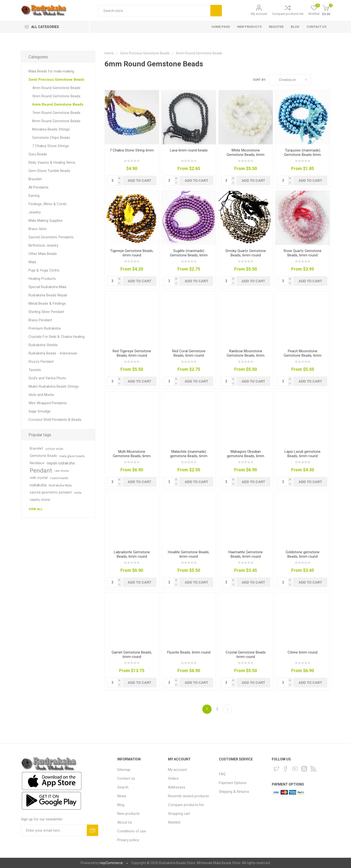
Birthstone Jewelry (43, 245)
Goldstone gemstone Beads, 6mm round (303, 554)
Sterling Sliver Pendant (46, 312)
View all (35, 509)
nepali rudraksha (61, 463)
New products (128, 814)
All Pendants (39, 187)
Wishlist (174, 822)
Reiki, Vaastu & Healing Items (52, 162)
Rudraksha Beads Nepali (48, 295)
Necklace (37, 463)
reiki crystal (39, 478)
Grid (317, 80)
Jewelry (35, 212)
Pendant (41, 471)
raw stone (62, 471)
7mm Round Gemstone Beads (56, 113)
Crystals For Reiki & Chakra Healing (57, 337)
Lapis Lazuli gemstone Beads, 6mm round (302, 454)
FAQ (222, 774)
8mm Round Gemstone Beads (56, 121)
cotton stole (54, 449)
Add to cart (139, 181)
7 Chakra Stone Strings (51, 146)
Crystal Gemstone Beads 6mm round (246, 655)
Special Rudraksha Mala (47, 287)
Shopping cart (179, 814)
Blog (121, 805)
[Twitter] (276, 769)
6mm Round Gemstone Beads (58, 104)
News (122, 796)
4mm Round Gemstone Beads (56, 88)
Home (109, 53)
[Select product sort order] (290, 80)
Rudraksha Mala (60, 485)
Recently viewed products (188, 796)
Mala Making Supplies (46, 221)
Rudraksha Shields (43, 345)
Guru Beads (38, 154)
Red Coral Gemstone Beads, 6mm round (189, 353)
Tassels (35, 370)
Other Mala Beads (43, 254)
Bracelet (35, 179)
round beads (59, 478)
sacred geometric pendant (51, 492)
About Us (125, 822)
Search (216, 11)
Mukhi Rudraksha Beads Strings (54, 386)
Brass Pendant (40, 320)
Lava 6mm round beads (189, 150)
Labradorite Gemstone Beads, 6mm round (132, 554)
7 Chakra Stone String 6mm (132, 150)
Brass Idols (38, 229)
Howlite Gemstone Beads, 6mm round (189, 554)
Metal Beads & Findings (47, 303)
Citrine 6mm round (302, 652)
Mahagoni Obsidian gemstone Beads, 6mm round (246, 456)
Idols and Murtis (41, 395)
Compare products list (288, 14)
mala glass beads (72, 456)
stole (78, 493)
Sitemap (124, 770)
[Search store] (154, 11)
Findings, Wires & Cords (48, 204)
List (326, 80)
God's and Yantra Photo (47, 378)
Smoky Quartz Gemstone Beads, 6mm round (246, 253)
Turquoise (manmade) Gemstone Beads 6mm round (302, 155)
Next (227, 709)
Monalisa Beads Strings (51, 129)
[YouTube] (295, 769)
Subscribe (93, 830)
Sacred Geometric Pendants (51, 237)
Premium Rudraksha (45, 328)
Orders (173, 778)
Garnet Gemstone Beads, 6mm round (132, 655)
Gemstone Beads (43, 456)
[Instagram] (304, 769)
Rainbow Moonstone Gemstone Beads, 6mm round (246, 355)
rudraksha (38, 485)
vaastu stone (40, 500)
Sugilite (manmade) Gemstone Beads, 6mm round (189, 255)
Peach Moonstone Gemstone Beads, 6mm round (303, 355)
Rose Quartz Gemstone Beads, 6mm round (303, 253)
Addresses (177, 787)
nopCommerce (111, 863)
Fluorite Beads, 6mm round (189, 652)
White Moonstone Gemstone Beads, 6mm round (246, 155)
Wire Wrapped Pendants (48, 403)
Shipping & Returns (234, 792)
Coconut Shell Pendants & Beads (55, 420)
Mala (32, 262)
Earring (34, 196)
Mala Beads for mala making (51, 71)
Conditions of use (132, 831)
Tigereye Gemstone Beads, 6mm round (132, 253)
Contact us (126, 778)
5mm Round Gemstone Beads (56, 96)
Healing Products (42, 279)
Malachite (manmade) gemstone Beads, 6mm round (189, 456)
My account (259, 14)
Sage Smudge (40, 411)
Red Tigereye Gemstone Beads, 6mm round (132, 353)
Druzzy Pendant (41, 362)
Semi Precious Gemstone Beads (56, 80)
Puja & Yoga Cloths (44, 270)
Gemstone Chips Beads (51, 138)
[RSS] (313, 769)
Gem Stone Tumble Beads (49, 171)
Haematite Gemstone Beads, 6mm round (246, 554)
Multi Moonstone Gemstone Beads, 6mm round (132, 456)
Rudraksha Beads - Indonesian (53, 353)
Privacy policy (128, 840)
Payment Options (233, 783)
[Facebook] (286, 769)
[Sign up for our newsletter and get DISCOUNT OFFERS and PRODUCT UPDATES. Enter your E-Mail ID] (54, 830)
